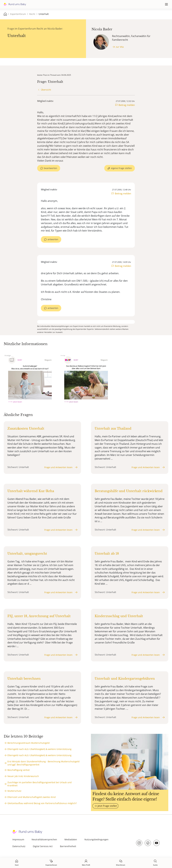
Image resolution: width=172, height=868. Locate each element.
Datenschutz (19, 846)
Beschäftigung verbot (19, 770)
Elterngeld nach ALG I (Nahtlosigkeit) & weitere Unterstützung (39, 749)
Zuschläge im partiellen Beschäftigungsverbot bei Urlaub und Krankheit (40, 784)
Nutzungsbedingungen (96, 839)
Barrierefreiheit (68, 846)
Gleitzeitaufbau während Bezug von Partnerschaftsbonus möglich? (42, 803)
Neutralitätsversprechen (44, 839)
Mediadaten (71, 839)
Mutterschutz (14, 791)
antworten (53, 239)
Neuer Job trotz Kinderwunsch (23, 776)
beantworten (51, 168)
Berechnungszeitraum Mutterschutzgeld (29, 743)
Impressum (18, 839)
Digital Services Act (43, 846)
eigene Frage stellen (121, 168)
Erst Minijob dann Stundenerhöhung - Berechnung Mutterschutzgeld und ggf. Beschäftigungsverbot (43, 763)
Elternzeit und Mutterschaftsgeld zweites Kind (32, 797)
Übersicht (46, 90)
